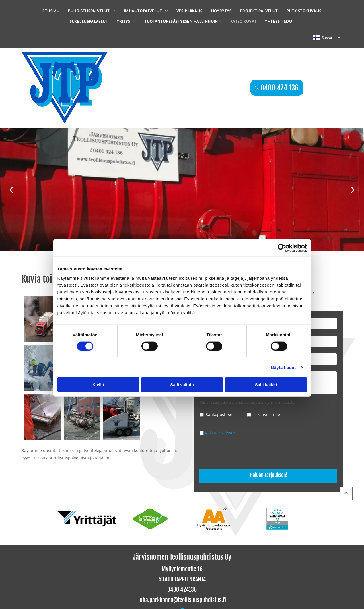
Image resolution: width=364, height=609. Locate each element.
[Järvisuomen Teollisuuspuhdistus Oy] (43, 319)
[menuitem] (51, 11)
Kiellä (98, 385)
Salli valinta (182, 385)
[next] (353, 189)
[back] (11, 189)
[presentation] (243, 453)
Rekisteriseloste (220, 433)
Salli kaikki (266, 385)
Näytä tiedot (283, 367)
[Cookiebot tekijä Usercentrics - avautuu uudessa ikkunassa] (282, 248)
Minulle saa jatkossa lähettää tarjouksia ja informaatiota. (248, 402)
